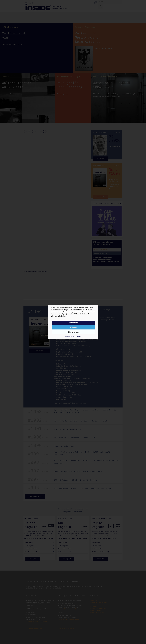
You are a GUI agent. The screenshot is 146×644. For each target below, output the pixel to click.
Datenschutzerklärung (76, 336)
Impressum (68, 336)
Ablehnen (73, 327)
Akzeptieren (74, 323)
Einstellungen (73, 332)
